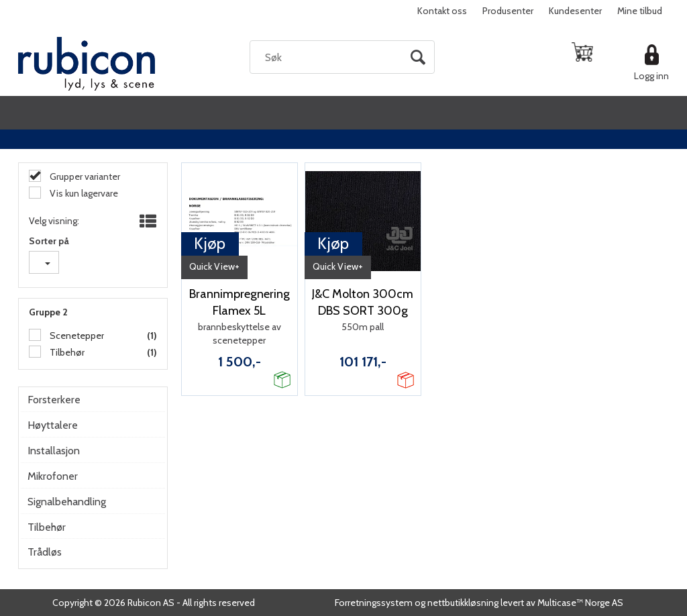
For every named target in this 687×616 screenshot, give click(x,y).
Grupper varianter (84, 176)
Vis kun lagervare (83, 193)
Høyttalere (53, 425)
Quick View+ (214, 266)
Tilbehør (66, 352)
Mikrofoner (53, 476)
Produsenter (508, 11)
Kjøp (210, 243)
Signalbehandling (67, 502)
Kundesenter (575, 11)
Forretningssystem (374, 603)
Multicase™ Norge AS (580, 603)
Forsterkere (54, 400)
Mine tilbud (640, 11)
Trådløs (45, 552)
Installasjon (54, 451)
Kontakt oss (442, 11)
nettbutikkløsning (463, 603)
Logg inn (651, 76)
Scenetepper (76, 336)
